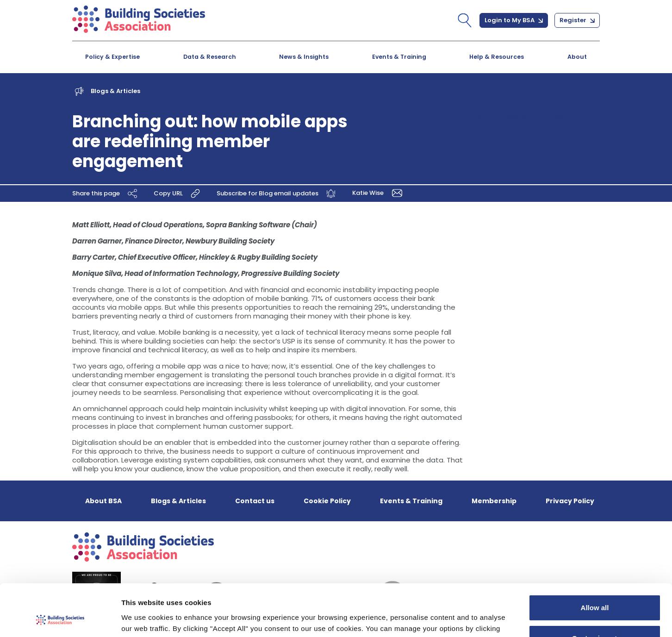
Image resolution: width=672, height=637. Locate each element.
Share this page (106, 194)
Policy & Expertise (112, 57)
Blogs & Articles (115, 91)
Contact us (255, 501)
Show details (143, 619)
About (577, 57)
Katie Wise (379, 193)
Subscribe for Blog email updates (277, 194)
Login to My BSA (514, 20)
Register (577, 20)
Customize (595, 592)
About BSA (103, 501)
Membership (494, 501)
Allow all (595, 562)
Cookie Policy (327, 501)
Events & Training (399, 57)
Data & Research (210, 57)
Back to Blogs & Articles (519, 117)
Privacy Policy (570, 501)
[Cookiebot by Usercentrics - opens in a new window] (60, 619)
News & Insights (304, 57)
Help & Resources (497, 57)
